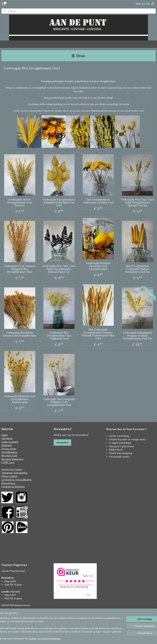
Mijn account (145, 4)
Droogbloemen (9, 452)
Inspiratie (7, 445)
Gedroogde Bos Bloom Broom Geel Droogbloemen (20, 334)
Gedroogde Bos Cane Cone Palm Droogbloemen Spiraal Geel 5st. (137, 202)
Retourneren (8, 483)
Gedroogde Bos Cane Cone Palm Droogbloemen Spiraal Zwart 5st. (59, 269)
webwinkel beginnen (84, 638)
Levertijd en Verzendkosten (17, 480)
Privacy (6, 476)
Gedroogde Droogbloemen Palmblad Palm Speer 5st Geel (59, 202)
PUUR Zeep (8, 462)
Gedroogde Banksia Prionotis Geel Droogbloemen (98, 266)
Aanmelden (62, 442)
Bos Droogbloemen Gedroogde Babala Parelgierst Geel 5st (137, 269)
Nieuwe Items (9, 449)
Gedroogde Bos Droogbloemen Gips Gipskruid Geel (59, 336)
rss (72, 638)
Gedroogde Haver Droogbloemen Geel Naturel (20, 202)
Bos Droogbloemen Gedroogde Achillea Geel (98, 201)
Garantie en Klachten (13, 486)
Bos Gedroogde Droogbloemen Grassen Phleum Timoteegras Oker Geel (98, 334)
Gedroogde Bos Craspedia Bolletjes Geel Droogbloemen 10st (59, 402)
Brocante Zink (9, 455)
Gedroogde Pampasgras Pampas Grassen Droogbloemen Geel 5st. (137, 336)
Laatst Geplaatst (10, 442)
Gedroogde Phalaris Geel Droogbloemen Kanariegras (20, 399)
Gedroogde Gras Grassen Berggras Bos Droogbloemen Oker (20, 269)
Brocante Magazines (12, 459)
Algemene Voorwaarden (14, 473)
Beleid (14, 476)
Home (5, 435)
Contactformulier (11, 612)
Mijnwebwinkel (111, 638)
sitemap (66, 638)
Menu (78, 56)
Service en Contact (12, 469)
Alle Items (7, 438)
